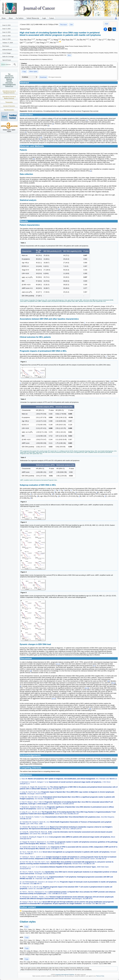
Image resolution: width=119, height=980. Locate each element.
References (9, 86)
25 (55, 698)
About (11, 18)
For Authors (20, 18)
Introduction (9, 76)
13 (57, 664)
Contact (52, 18)
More (69, 55)
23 (88, 688)
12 (59, 209)
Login (44, 18)
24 (53, 698)
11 (91, 171)
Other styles (33, 71)
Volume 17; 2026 (8, 43)
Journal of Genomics (9, 106)
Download (43, 77)
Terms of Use (100, 976)
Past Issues (6, 46)
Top (9, 74)
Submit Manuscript (33, 18)
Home (4, 18)
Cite (71, 25)
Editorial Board (7, 50)
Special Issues (7, 60)
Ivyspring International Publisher (65, 975)
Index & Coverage (8, 56)
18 (31, 671)
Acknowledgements (9, 84)
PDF (107, 24)
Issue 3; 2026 (6, 36)
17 (59, 664)
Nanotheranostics (9, 110)
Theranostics (9, 102)
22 (86, 688)
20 (112, 683)
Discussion (9, 83)
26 (90, 709)
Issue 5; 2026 (6, 29)
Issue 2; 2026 (6, 39)
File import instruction (55, 77)
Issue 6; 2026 (6, 25)
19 (108, 681)
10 (34, 159)
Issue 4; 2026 (6, 32)
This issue (63, 25)
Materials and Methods (9, 78)
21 (114, 683)
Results (9, 81)
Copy (24, 71)
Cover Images (7, 53)
